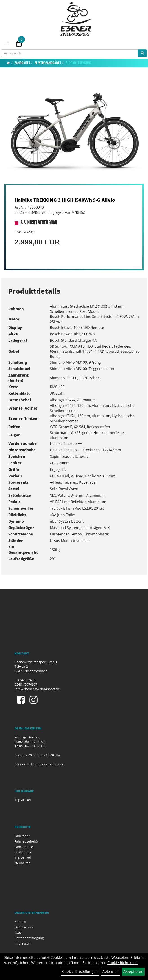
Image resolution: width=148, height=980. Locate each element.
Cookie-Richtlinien (123, 963)
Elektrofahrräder (48, 63)
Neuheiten (23, 863)
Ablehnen (110, 971)
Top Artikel (23, 800)
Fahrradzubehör (27, 841)
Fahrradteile (24, 847)
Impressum (23, 943)
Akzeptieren (133, 971)
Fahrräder (22, 63)
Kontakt (20, 922)
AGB (18, 933)
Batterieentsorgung (29, 938)
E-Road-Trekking (78, 63)
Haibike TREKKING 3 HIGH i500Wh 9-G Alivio (65, 200)
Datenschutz (24, 927)
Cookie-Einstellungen (80, 971)
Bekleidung (23, 852)
